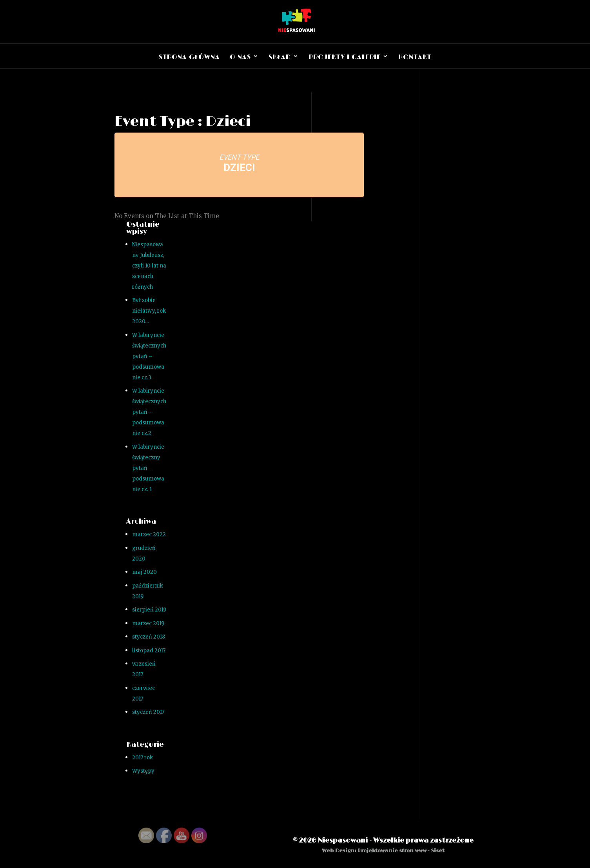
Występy (143, 771)
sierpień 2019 (149, 610)
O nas (240, 57)
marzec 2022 (149, 534)
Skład (280, 57)
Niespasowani (343, 841)
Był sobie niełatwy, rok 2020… (149, 311)
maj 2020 (144, 572)
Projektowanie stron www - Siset (401, 851)
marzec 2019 (148, 623)
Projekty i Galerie (345, 57)
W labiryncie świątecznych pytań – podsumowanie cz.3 (149, 356)
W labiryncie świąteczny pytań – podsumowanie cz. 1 (148, 468)
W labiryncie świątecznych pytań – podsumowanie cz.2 (149, 412)
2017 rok (143, 758)
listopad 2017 (149, 651)
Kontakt (415, 57)
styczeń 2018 (149, 637)
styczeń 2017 (148, 712)
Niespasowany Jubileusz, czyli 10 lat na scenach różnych (149, 266)
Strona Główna (189, 57)
